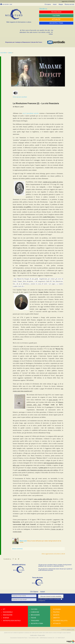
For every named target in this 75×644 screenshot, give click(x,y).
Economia (57, 610)
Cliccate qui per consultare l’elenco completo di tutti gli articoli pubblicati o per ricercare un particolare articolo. (55, 566)
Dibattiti (56, 618)
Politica (56, 612)
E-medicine (35, 612)
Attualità (57, 624)
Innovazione (8, 615)
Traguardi (35, 621)
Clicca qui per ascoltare (20, 94)
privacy (58, 599)
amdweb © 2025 (70, 630)
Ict (4, 610)
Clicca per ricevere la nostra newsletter (51, 597)
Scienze (6, 618)
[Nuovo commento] (17, 549)
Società (56, 615)
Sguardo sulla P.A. (60, 621)
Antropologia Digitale (12, 621)
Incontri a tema (37, 624)
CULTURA (3, 53)
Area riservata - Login (9, 4)
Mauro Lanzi (23, 541)
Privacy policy (41, 636)
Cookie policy (34, 636)
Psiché (33, 618)
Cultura (10, 53)
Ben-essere (35, 615)
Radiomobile (8, 612)
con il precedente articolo (31, 113)
